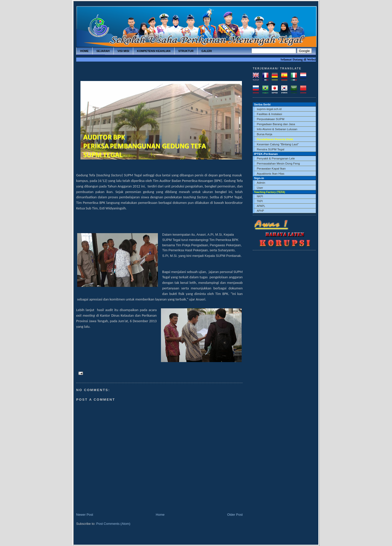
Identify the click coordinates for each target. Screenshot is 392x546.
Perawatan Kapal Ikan (271, 168)
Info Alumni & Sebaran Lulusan (277, 129)
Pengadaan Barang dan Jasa (276, 124)
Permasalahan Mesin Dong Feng (278, 163)
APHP (260, 211)
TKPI (260, 201)
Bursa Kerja (264, 134)
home (84, 51)
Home (160, 515)
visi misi (123, 51)
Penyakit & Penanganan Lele (276, 158)
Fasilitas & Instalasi (269, 114)
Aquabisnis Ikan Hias (271, 173)
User (260, 188)
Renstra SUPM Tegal (271, 149)
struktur (186, 51)
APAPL (261, 206)
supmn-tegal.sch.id (269, 109)
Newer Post (85, 515)
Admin (261, 183)
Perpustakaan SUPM (271, 119)
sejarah (103, 51)
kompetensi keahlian (154, 51)
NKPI (260, 196)
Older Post (235, 515)
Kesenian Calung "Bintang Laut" (278, 144)
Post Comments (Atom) (113, 524)
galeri (207, 51)
